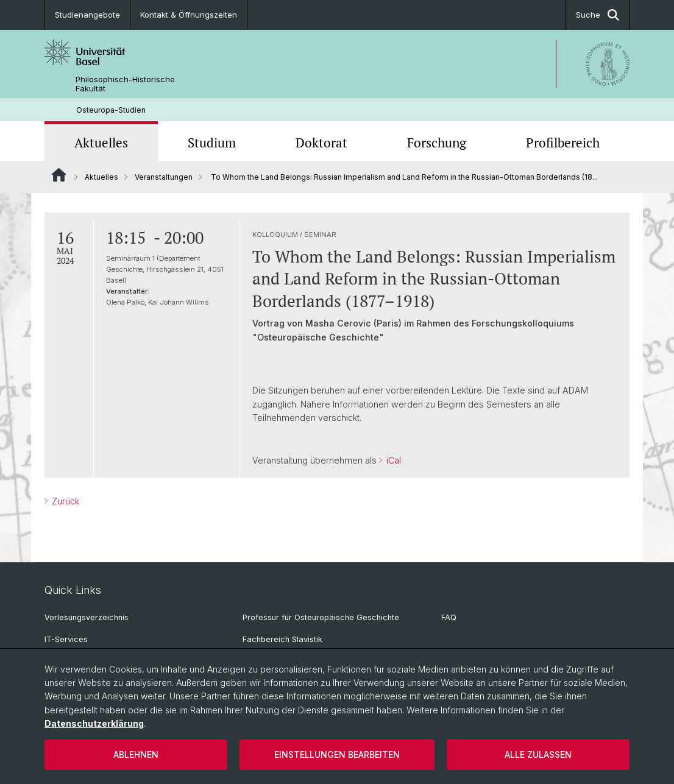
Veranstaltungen (164, 177)
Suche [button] (598, 15)
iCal (392, 460)
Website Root (59, 175)
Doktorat (321, 143)
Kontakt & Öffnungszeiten (189, 15)
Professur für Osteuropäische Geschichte (321, 617)
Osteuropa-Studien (111, 110)
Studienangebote (87, 15)
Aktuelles (101, 143)
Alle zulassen (538, 754)
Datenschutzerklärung (94, 723)
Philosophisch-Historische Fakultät (125, 84)
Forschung (437, 143)
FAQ (449, 617)
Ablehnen (136, 754)
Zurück (64, 501)
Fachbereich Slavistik (282, 639)
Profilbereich (563, 143)
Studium (212, 143)
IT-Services (66, 639)
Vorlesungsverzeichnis (87, 617)
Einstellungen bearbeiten (337, 754)
